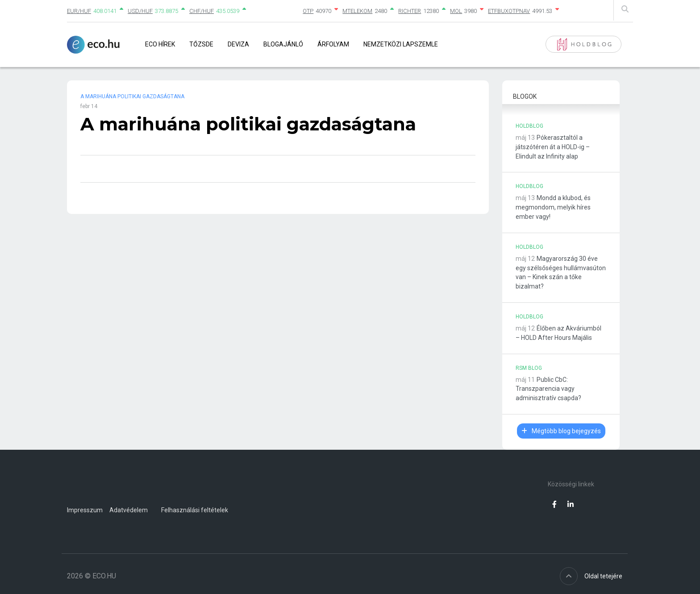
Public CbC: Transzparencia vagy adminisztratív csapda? (548, 389)
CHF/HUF (202, 11)
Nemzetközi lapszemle (401, 44)
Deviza (238, 44)
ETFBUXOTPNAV (509, 11)
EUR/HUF (79, 11)
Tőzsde (201, 44)
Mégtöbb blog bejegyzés (561, 431)
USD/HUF (140, 11)
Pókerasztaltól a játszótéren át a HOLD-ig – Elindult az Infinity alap (553, 147)
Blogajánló (283, 44)
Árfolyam (333, 44)
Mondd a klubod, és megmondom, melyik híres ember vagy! (553, 207)
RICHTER (410, 11)
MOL (456, 11)
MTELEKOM (357, 11)
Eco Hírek (160, 44)
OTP (308, 11)
